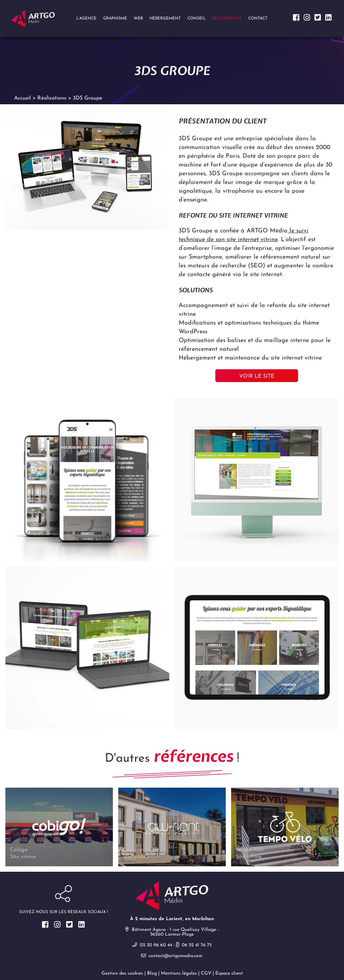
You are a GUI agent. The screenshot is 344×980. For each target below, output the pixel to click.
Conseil (197, 18)
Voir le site (257, 376)
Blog (152, 973)
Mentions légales (179, 973)
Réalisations (227, 18)
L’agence (86, 18)
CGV (206, 973)
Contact (258, 18)
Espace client (229, 973)
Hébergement (165, 18)
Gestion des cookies (122, 973)
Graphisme (115, 18)
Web (138, 18)
